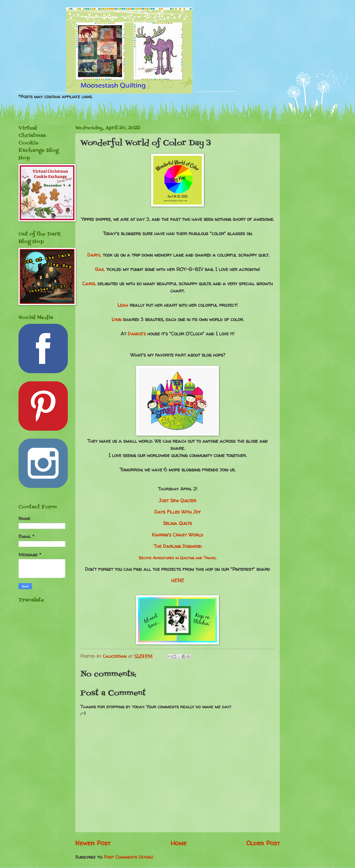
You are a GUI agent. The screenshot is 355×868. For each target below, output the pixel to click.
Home (178, 843)
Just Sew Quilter (178, 501)
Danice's (137, 334)
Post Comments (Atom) (128, 857)
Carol (89, 284)
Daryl (94, 255)
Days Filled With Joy (177, 512)
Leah (124, 305)
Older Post (263, 843)
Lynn (117, 319)
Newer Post (93, 843)
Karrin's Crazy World (177, 535)
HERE (178, 580)
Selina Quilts (177, 523)
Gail (100, 269)
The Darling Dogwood (178, 546)
